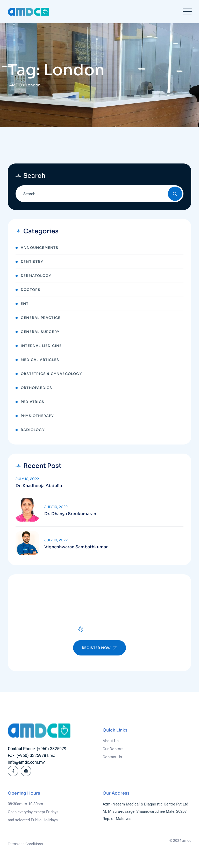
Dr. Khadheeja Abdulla (39, 486)
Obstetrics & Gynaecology (51, 374)
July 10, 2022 (27, 479)
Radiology (33, 430)
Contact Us (112, 757)
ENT (25, 304)
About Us (111, 741)
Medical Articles (40, 360)
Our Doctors (113, 749)
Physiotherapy (37, 416)
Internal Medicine (41, 346)
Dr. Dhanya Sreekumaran (70, 514)
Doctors (31, 290)
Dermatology (36, 276)
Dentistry (32, 262)
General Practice (41, 318)
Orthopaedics (36, 388)
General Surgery (40, 332)
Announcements (40, 248)
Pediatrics (33, 402)
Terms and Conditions (25, 844)
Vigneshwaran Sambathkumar (76, 547)
